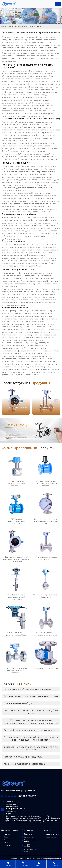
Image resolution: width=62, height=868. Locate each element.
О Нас (39, 864)
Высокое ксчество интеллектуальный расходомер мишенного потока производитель (31, 722)
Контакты (54, 864)
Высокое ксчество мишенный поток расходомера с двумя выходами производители (31, 738)
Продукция (23, 864)
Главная (4, 26)
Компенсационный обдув (18, 703)
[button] (56, 401)
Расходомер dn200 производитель (23, 757)
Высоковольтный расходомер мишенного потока (31, 696)
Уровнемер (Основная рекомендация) (25, 764)
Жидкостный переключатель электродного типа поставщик (31, 748)
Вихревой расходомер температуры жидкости (29, 730)
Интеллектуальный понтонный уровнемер (27, 689)
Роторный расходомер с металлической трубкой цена (31, 712)
